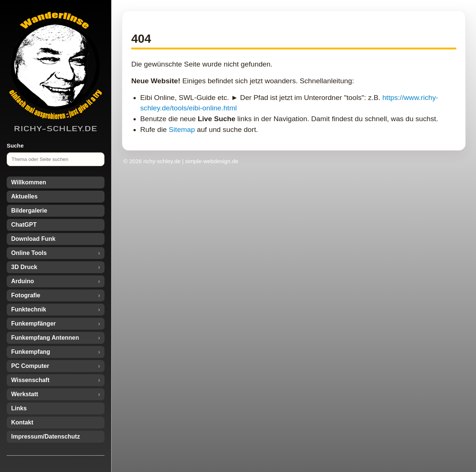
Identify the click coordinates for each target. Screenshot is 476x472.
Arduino (22, 281)
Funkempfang (31, 352)
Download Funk (33, 239)
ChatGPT (24, 225)
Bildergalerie (29, 211)
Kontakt (22, 422)
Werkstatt (25, 394)
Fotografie (26, 295)
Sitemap (182, 130)
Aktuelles (24, 196)
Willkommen (29, 182)
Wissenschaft (30, 380)
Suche (15, 146)
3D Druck (24, 267)
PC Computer (30, 366)
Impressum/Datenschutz (46, 437)
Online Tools (29, 253)
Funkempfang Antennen (45, 338)
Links (19, 408)
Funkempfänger (33, 324)
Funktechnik (29, 309)
